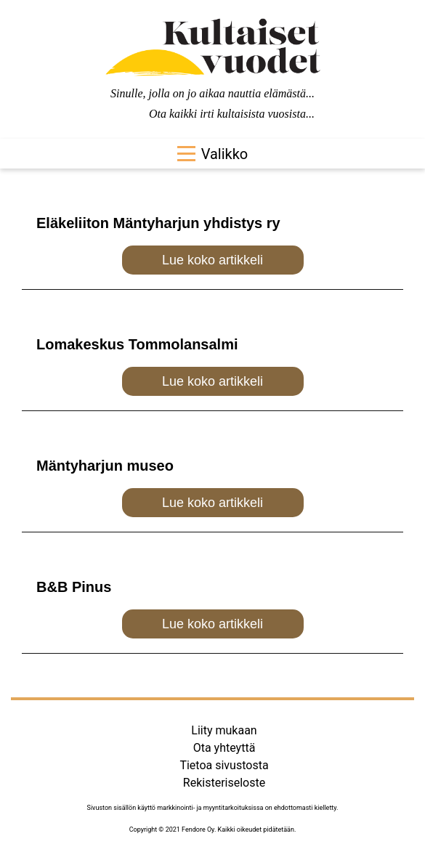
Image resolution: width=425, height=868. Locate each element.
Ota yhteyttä (224, 748)
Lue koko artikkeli (212, 260)
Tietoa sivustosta (224, 765)
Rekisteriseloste (224, 783)
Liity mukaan (224, 730)
